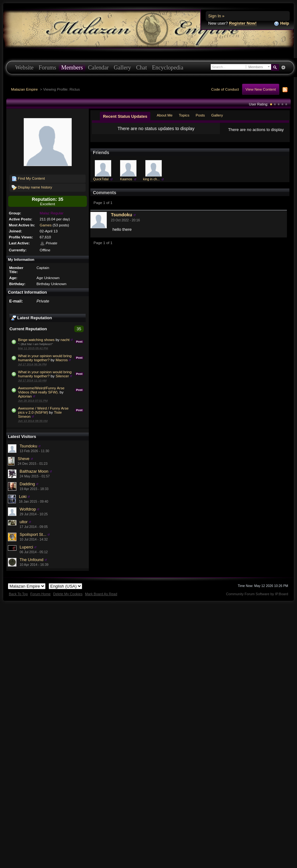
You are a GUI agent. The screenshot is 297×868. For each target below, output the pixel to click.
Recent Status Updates (125, 116)
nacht (65, 340)
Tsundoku (28, 446)
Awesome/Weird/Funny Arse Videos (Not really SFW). (41, 390)
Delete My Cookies (68, 594)
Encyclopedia (168, 68)
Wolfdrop (28, 509)
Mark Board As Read (101, 594)
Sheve (24, 459)
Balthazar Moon (34, 471)
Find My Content (28, 179)
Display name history (32, 188)
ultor (24, 522)
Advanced (283, 68)
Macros (62, 360)
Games (46, 225)
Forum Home (40, 594)
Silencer (62, 376)
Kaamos (126, 184)
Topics (184, 115)
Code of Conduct (225, 89)
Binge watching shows (36, 340)
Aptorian (25, 396)
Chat (142, 68)
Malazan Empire (24, 89)
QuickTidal (101, 184)
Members (72, 68)
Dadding (27, 484)
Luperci (26, 547)
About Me (165, 115)
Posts (200, 115)
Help (282, 24)
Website (24, 68)
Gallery (122, 68)
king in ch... (152, 184)
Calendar (98, 68)
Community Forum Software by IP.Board (257, 594)
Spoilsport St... (33, 534)
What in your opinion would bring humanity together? (45, 358)
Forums (47, 68)
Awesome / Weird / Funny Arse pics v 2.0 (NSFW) (43, 410)
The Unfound (31, 560)
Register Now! (243, 23)
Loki (23, 497)
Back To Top (18, 594)
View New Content (261, 89)
